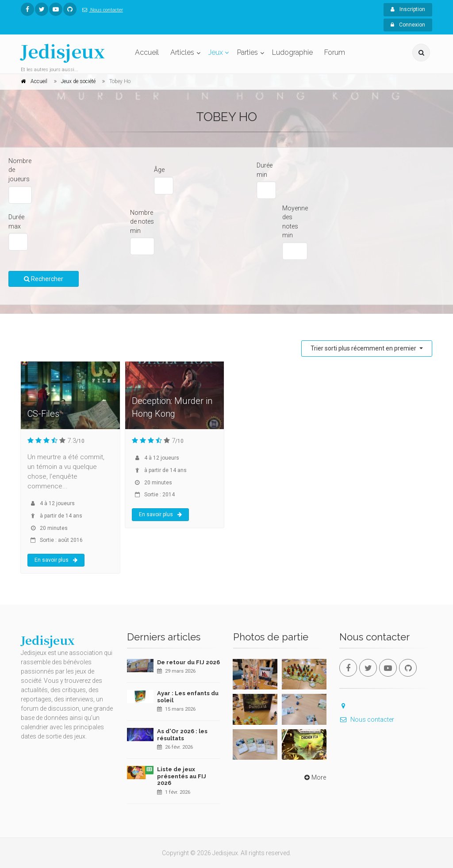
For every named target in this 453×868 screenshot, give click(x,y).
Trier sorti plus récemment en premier (364, 348)
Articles (182, 52)
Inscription (408, 9)
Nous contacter (101, 10)
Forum (335, 52)
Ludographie (292, 52)
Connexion (408, 25)
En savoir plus (56, 560)
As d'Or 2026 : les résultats (182, 735)
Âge (159, 170)
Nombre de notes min (142, 222)
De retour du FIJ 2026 (188, 662)
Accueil (147, 52)
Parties (248, 52)
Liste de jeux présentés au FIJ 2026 (182, 776)
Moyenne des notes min (295, 222)
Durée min (265, 170)
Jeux (216, 52)
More (314, 777)
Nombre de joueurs (20, 170)
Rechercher (44, 279)
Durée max (16, 222)
